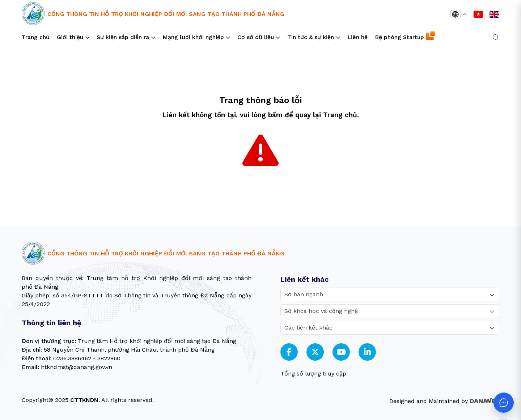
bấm (275, 115)
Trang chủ (340, 115)
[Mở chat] (504, 403)
